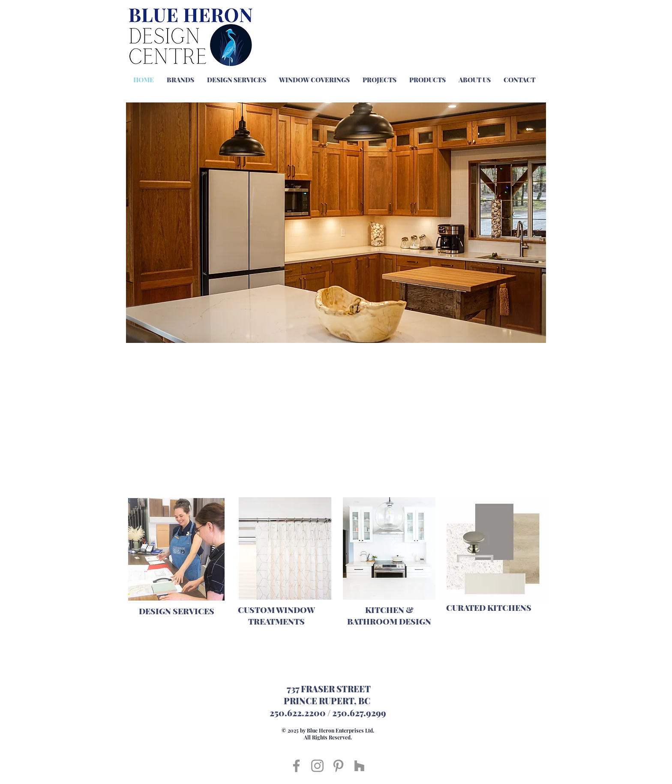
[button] (336, 223)
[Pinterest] (338, 766)
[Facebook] (296, 766)
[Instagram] (317, 766)
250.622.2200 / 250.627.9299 (328, 713)
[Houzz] (359, 766)
